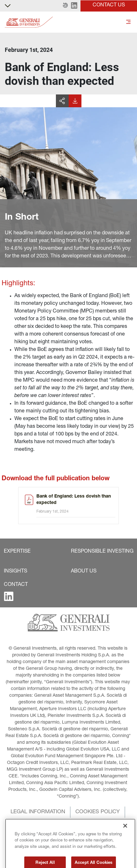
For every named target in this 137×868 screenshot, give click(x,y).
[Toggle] (128, 22)
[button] (65, 6)
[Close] (125, 842)
